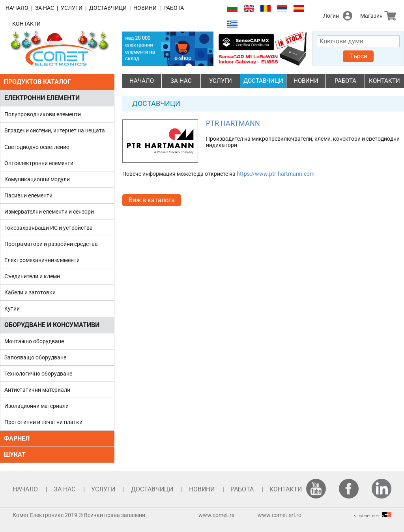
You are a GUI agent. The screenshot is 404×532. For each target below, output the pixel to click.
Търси (358, 56)
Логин (331, 16)
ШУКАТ (15, 455)
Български (232, 8)
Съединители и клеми (32, 276)
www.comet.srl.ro (280, 515)
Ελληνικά (232, 24)
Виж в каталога (152, 200)
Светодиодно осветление (37, 147)
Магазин (371, 16)
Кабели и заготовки (30, 292)
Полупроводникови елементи (43, 114)
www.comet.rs (216, 515)
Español (299, 8)
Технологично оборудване (38, 374)
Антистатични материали (37, 390)
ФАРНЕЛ (17, 438)
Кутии (12, 309)
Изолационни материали (36, 406)
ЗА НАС (45, 8)
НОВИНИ (145, 8)
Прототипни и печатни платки (43, 422)
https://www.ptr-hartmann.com (276, 174)
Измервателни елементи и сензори (49, 212)
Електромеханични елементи (42, 260)
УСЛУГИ (72, 8)
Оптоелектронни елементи (39, 163)
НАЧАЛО (17, 8)
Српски (282, 8)
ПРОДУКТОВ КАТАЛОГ (37, 82)
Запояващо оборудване (35, 357)
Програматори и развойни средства (51, 244)
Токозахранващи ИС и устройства (49, 228)
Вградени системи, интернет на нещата (55, 130)
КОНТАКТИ (26, 24)
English (249, 8)
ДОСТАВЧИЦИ (108, 8)
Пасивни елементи (28, 195)
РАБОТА (174, 8)
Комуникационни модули (37, 179)
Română (266, 8)
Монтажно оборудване (34, 341)
